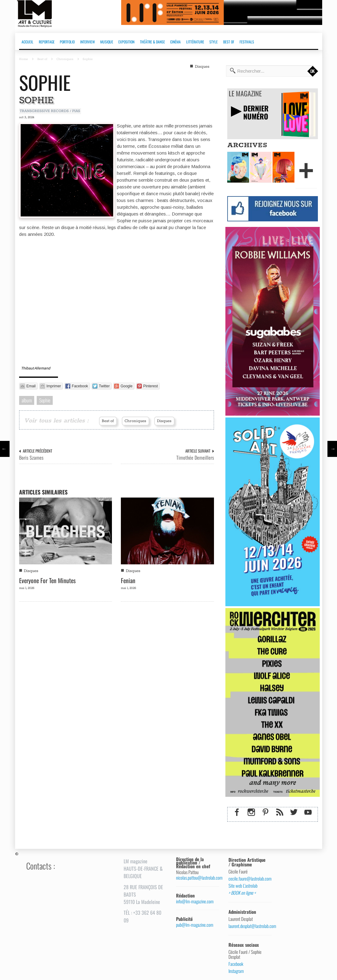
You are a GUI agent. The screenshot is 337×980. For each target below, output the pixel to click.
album (27, 400)
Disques (202, 67)
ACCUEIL (27, 42)
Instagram (236, 971)
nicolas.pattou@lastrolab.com (195, 878)
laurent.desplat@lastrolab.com (248, 926)
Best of (42, 59)
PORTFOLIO (67, 42)
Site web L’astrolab (243, 886)
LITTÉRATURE (195, 42)
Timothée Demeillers (195, 458)
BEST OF (229, 42)
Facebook (236, 964)
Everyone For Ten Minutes (47, 580)
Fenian (128, 580)
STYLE (214, 42)
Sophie (45, 82)
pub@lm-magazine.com (195, 925)
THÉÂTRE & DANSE (152, 42)
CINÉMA (175, 42)
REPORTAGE (47, 42)
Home (24, 59)
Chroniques (65, 59)
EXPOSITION (126, 42)
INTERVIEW (88, 42)
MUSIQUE (107, 42)
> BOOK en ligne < (242, 893)
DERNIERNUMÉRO (256, 112)
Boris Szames (31, 458)
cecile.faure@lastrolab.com (248, 879)
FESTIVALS (247, 42)
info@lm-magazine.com (195, 901)
